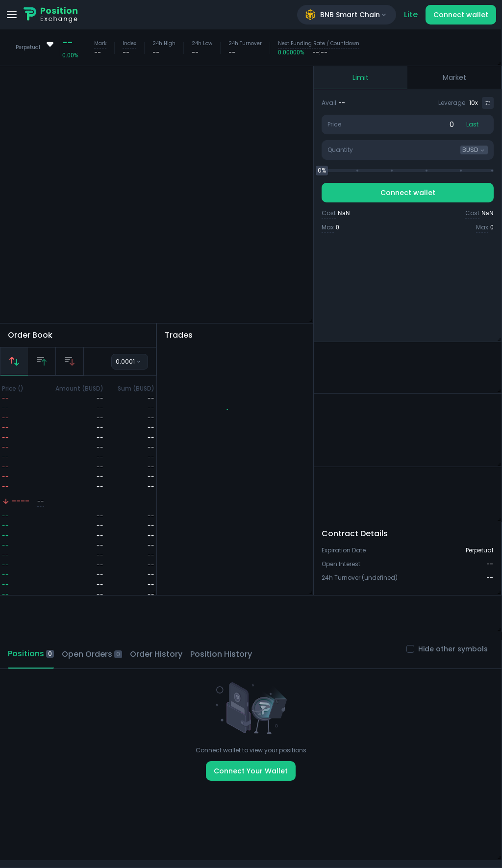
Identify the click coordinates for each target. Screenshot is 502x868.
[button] (239, 417)
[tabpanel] (78, 496)
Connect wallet (461, 15)
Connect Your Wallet (251, 771)
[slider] (322, 171)
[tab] (14, 361)
